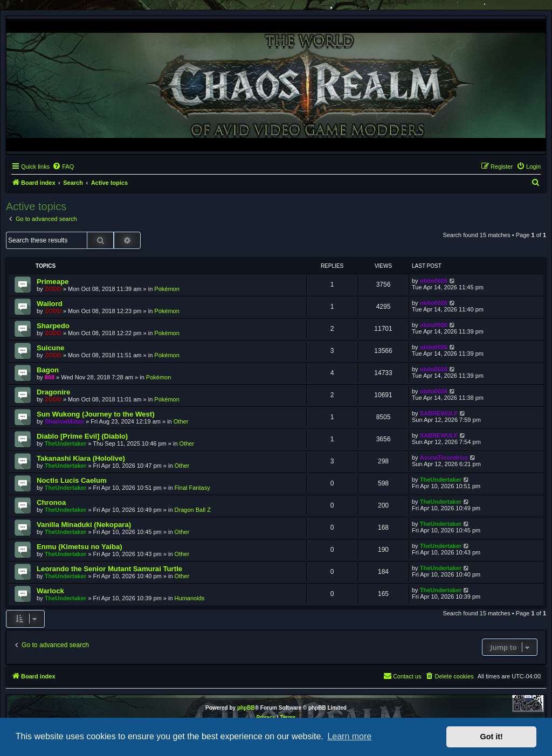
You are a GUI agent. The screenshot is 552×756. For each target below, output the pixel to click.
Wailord (50, 304)
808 (50, 377)
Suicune (50, 348)
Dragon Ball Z (193, 510)
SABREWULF (439, 413)
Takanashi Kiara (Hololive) (81, 458)
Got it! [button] (492, 737)
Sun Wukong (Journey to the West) (96, 414)
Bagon (48, 370)
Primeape (53, 282)
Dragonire (53, 392)
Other (181, 421)
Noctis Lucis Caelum (72, 480)
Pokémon (167, 289)
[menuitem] (63, 167)
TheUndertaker (66, 443)
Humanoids (190, 598)
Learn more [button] (349, 736)
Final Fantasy (192, 488)
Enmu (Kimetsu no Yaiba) (80, 547)
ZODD (53, 289)
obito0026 (434, 281)
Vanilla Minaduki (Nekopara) (84, 525)
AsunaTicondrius (444, 457)
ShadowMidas (64, 421)
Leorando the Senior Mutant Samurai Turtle (109, 569)
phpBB (246, 708)
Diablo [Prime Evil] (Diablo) (82, 436)
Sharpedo (53, 326)
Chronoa (51, 502)
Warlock (50, 591)
